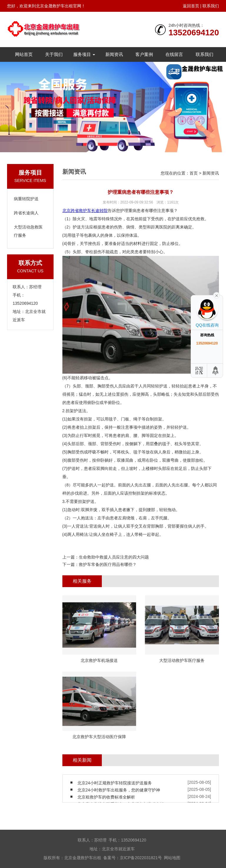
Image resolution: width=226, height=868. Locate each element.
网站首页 (24, 54)
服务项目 (84, 54)
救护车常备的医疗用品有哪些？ (108, 564)
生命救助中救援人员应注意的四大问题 (114, 557)
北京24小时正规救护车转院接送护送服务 (115, 783)
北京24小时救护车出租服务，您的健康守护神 (119, 790)
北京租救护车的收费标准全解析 (106, 797)
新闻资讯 (114, 54)
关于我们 (54, 54)
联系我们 (211, 6)
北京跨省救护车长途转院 (85, 211)
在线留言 (174, 54)
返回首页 (191, 6)
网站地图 (172, 858)
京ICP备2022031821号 (141, 858)
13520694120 (194, 33)
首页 (194, 173)
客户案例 (144, 54)
